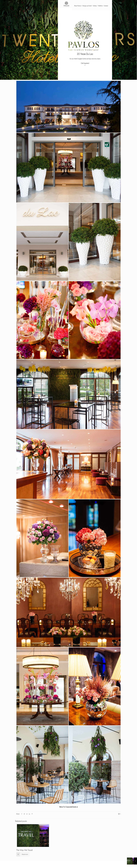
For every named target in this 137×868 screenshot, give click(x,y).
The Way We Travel (24, 850)
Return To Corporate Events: (68, 807)
